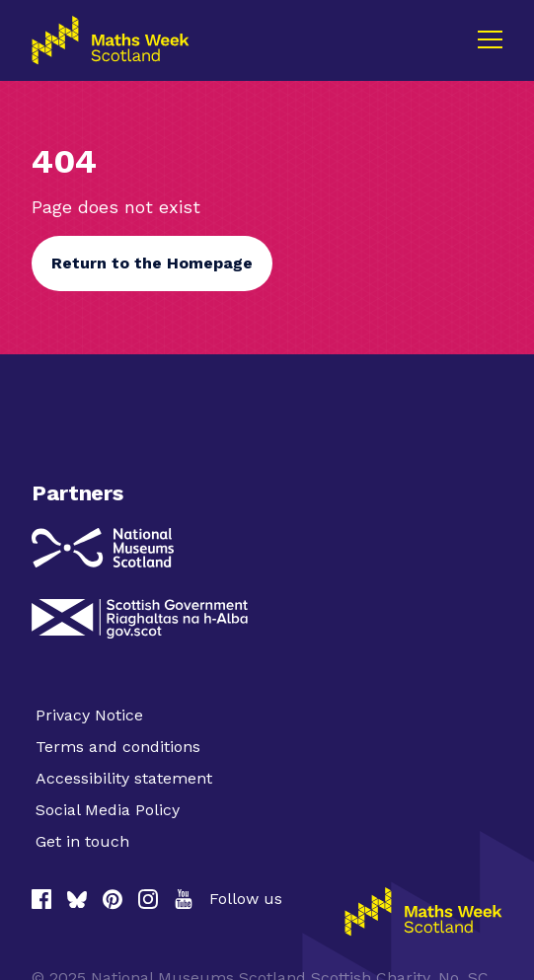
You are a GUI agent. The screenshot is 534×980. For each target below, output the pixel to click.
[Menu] (490, 39)
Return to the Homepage (152, 263)
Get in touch (82, 841)
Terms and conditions (118, 747)
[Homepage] (423, 912)
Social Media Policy (108, 810)
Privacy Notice (89, 715)
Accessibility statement (124, 778)
